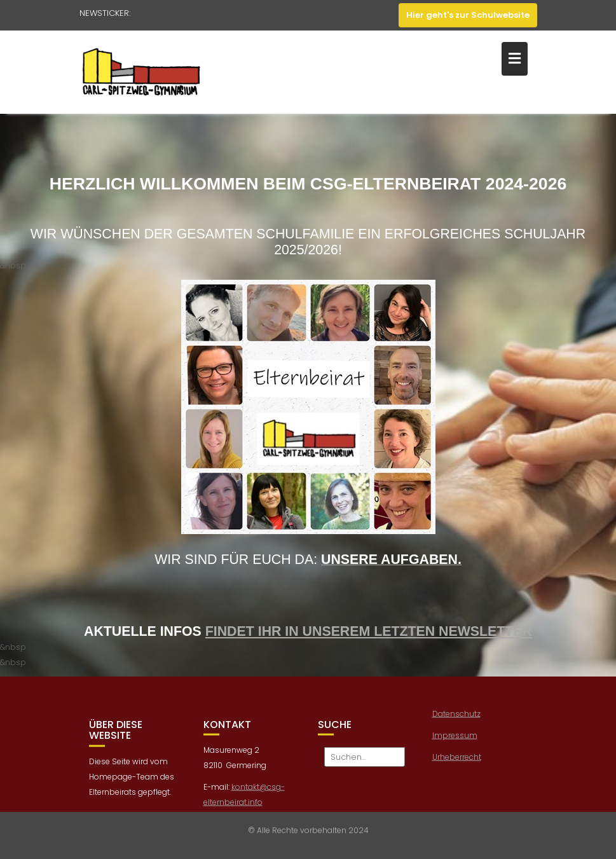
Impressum (455, 740)
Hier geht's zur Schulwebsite (468, 15)
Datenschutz (456, 719)
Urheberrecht (457, 762)
